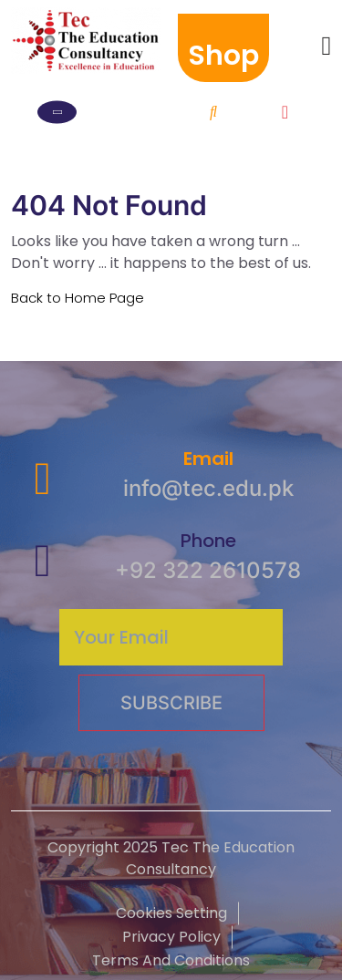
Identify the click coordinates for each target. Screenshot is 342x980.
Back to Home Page (78, 298)
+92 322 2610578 (208, 570)
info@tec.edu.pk (208, 488)
